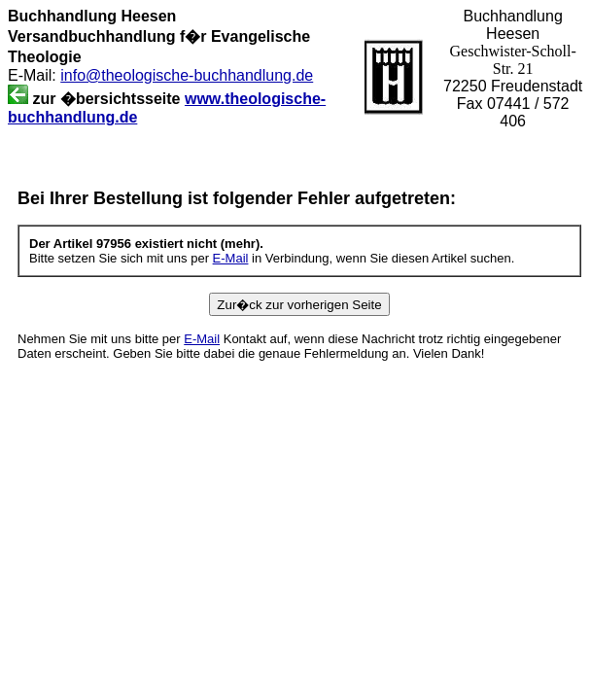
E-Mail (231, 258)
